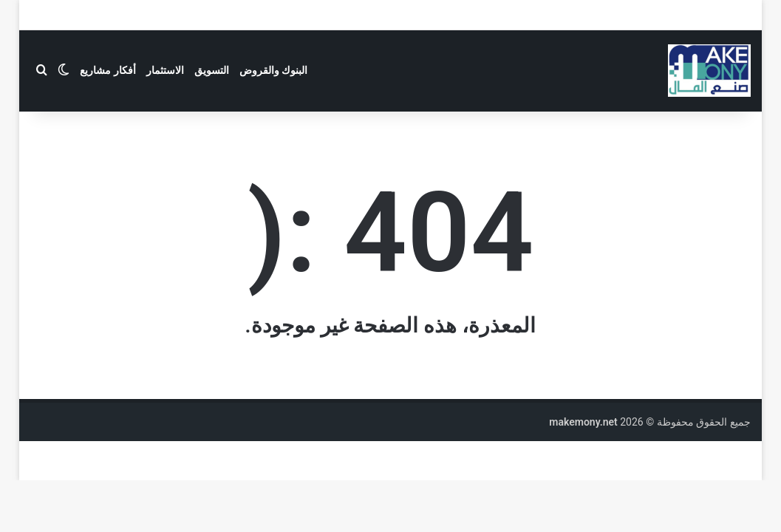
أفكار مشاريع (108, 70)
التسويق (212, 70)
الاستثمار (165, 70)
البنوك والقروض (273, 70)
